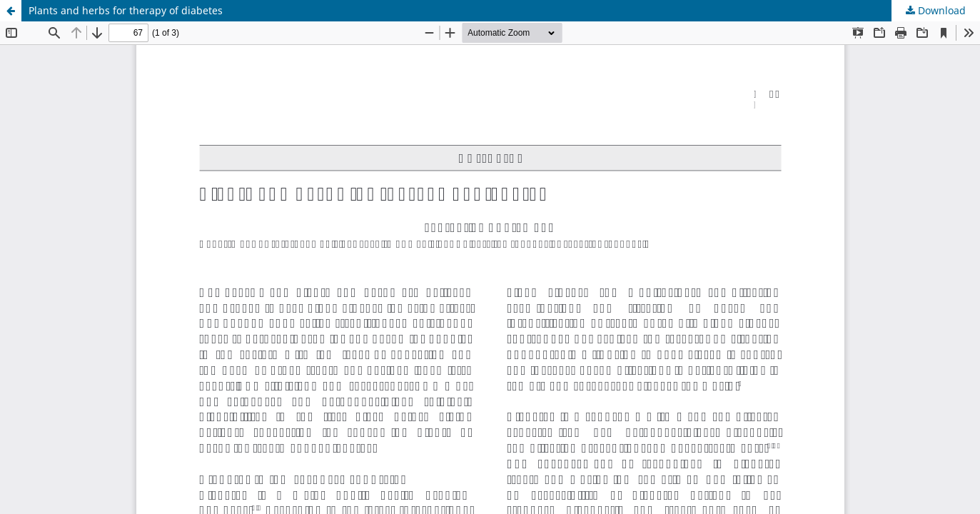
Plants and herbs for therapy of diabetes (126, 10)
